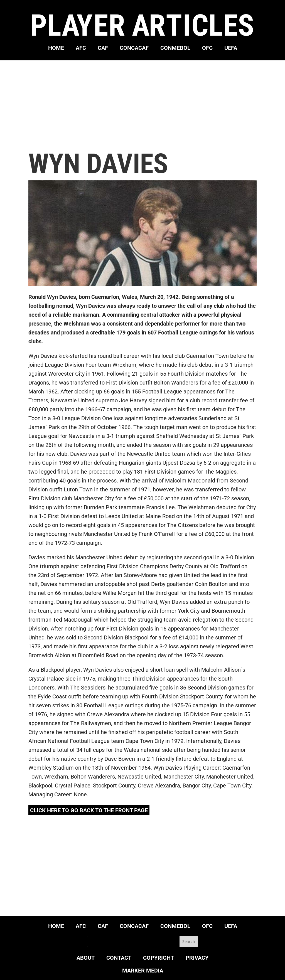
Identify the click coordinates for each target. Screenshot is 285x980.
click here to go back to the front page (89, 810)
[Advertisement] (143, 105)
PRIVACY (197, 958)
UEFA (231, 49)
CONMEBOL (175, 49)
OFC (207, 49)
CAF (103, 49)
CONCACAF (134, 49)
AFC (81, 49)
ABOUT (86, 958)
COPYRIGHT (159, 958)
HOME (56, 49)
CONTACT (119, 958)
